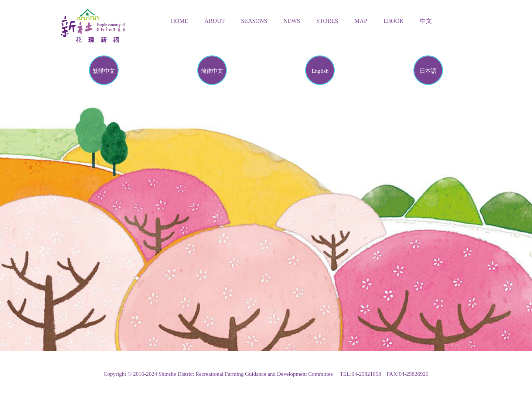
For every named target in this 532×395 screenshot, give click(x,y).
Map (361, 21)
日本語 (428, 71)
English (320, 71)
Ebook (394, 21)
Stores (327, 21)
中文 (426, 21)
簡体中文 (212, 71)
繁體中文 (104, 71)
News (292, 21)
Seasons (254, 21)
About (214, 21)
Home (180, 21)
